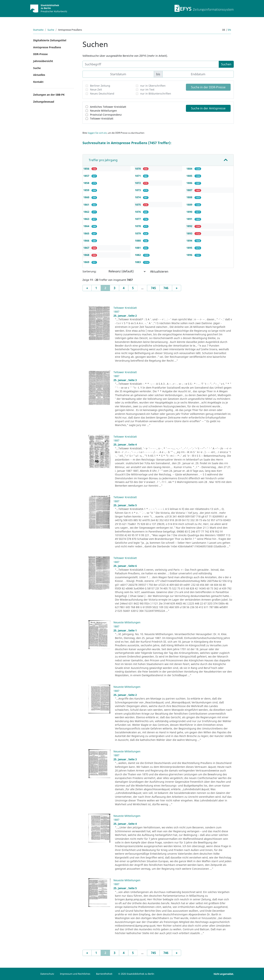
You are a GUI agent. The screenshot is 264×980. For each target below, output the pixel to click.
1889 (190, 205)
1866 (87, 241)
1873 (138, 190)
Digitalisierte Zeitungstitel (50, 40)
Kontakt (38, 82)
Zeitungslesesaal (44, 102)
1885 (190, 176)
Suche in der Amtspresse (208, 108)
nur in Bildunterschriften (156, 94)
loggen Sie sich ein (97, 133)
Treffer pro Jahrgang (103, 160)
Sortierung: (89, 271)
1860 (87, 197)
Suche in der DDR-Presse (208, 87)
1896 (190, 255)
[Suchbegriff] (151, 64)
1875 (138, 205)
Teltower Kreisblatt (102, 118)
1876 (138, 212)
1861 (87, 205)
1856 (87, 169)
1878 (138, 226)
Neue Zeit (96, 89)
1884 (190, 169)
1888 (190, 197)
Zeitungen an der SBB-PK (49, 95)
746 (166, 288)
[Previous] (87, 288)
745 (153, 288)
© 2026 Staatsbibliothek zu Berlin (136, 974)
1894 (190, 241)
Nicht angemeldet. (224, 974)
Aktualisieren (159, 271)
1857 (87, 176)
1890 (190, 212)
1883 (138, 262)
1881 (138, 248)
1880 (138, 241)
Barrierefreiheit (104, 974)
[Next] (177, 288)
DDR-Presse (40, 54)
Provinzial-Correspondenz (106, 115)
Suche (51, 30)
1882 (138, 255)
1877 (138, 219)
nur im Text (147, 89)
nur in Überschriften (153, 86)
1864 (87, 226)
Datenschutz (47, 974)
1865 (87, 233)
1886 (190, 183)
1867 (87, 248)
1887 (190, 190)
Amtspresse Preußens (47, 47)
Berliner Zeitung (100, 86)
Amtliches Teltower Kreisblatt (108, 107)
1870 (138, 169)
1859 (87, 190)
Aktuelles (39, 75)
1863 (87, 219)
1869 (87, 262)
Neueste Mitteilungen (103, 111)
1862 (87, 212)
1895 (190, 248)
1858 (87, 183)
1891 (190, 219)
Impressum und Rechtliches (75, 974)
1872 (138, 183)
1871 (138, 176)
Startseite (38, 30)
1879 (138, 233)
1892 (190, 226)
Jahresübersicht (43, 61)
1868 (87, 255)
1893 (190, 233)
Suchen (226, 64)
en (229, 30)
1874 (138, 197)
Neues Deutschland (102, 94)
